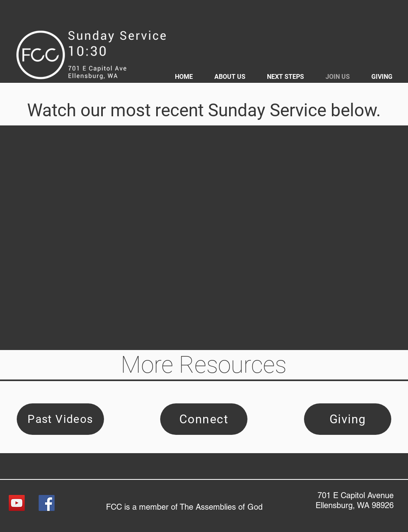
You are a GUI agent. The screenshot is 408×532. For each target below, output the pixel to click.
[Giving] (348, 419)
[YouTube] (17, 503)
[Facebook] (47, 503)
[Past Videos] (60, 419)
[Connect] (204, 419)
